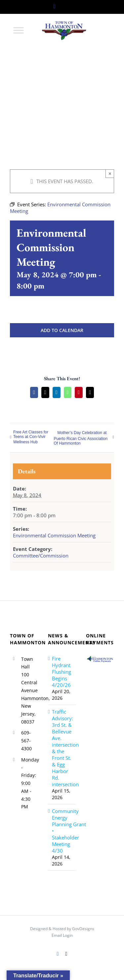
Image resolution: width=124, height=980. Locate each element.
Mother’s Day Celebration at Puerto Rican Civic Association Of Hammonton (81, 438)
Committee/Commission (41, 556)
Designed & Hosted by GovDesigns (62, 929)
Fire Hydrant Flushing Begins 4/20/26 (62, 672)
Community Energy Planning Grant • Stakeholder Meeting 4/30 (62, 831)
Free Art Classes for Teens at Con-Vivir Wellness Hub (31, 437)
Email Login (62, 935)
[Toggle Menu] (19, 30)
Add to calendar (62, 330)
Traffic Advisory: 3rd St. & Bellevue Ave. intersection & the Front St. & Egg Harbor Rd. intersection (62, 748)
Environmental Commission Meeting (54, 535)
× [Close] (110, 173)
